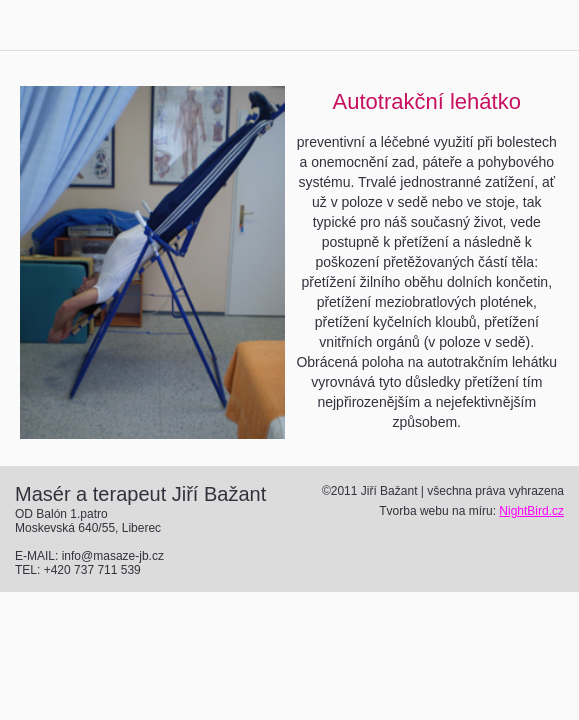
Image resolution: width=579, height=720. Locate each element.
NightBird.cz (531, 511)
